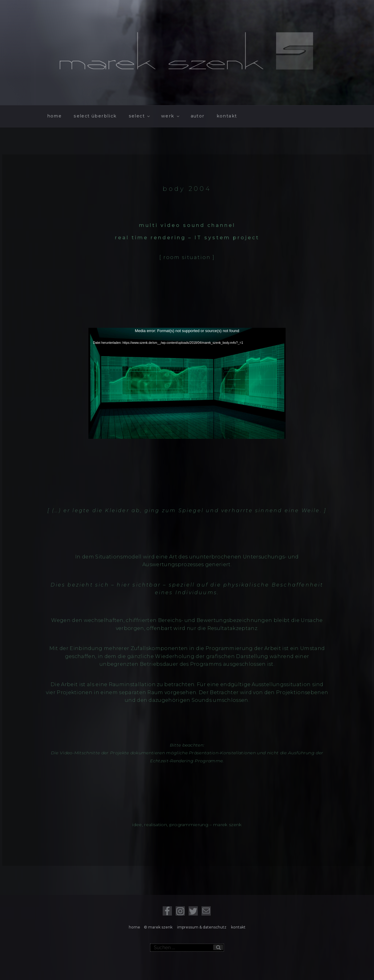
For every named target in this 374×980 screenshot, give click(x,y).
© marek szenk (159, 927)
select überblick (95, 116)
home (55, 116)
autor (198, 116)
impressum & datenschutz (202, 927)
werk (171, 116)
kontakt (227, 116)
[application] (187, 383)
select (140, 116)
